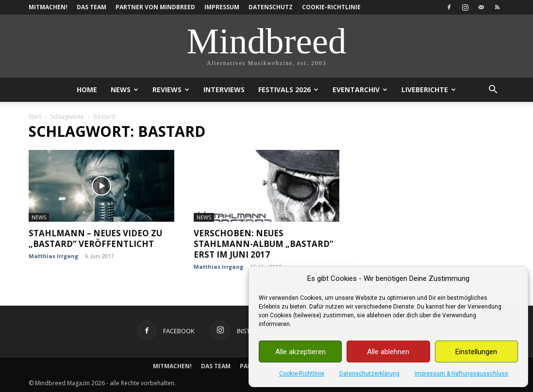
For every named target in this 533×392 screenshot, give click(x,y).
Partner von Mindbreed (155, 7)
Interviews (224, 90)
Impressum (222, 7)
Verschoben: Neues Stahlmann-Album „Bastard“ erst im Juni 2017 (264, 244)
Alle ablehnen (388, 352)
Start (35, 117)
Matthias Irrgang (53, 256)
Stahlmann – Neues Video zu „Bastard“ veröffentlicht (95, 238)
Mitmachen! (48, 7)
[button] (493, 90)
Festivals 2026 (288, 90)
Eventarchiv (360, 90)
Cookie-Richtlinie (302, 374)
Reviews (171, 90)
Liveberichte (429, 90)
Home (87, 90)
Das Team (92, 7)
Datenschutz (271, 7)
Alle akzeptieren (300, 352)
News (125, 90)
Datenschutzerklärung (369, 374)
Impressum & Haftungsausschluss (461, 374)
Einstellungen (476, 352)
